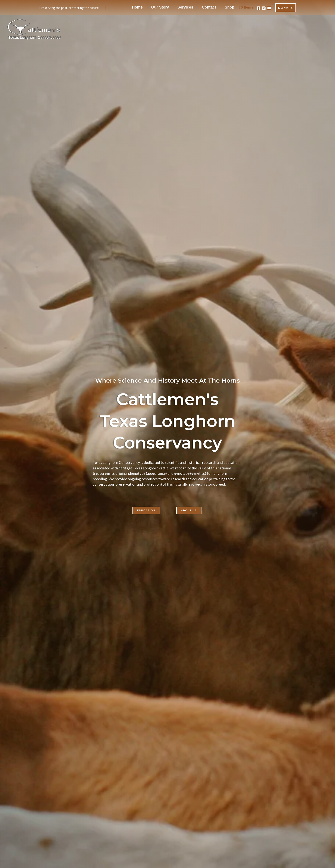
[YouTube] (269, 8)
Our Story (172, 7)
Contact (213, 7)
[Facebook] (259, 8)
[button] (105, 8)
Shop (230, 7)
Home (153, 7)
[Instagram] (264, 8)
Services (194, 7)
